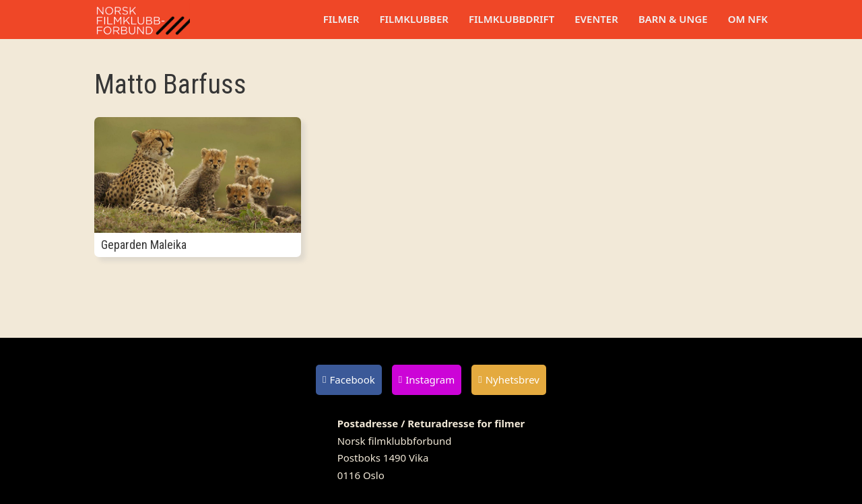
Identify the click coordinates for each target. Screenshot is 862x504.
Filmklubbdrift (511, 19)
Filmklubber (413, 19)
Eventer (596, 19)
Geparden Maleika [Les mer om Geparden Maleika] (144, 245)
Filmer (341, 19)
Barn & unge (673, 19)
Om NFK (748, 19)
